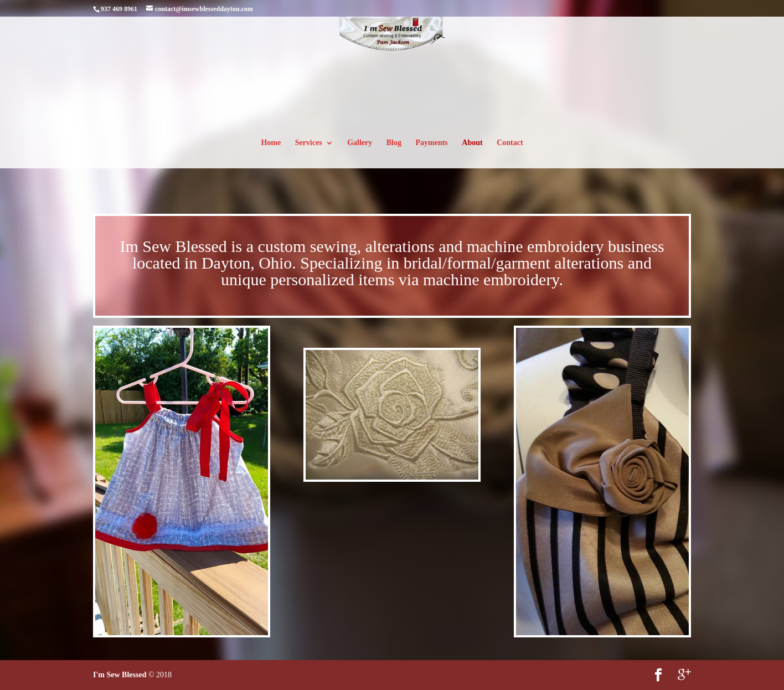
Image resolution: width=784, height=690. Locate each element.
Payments (431, 143)
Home (271, 143)
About (472, 143)
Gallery (360, 143)
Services (309, 143)
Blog (394, 143)
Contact (510, 143)
